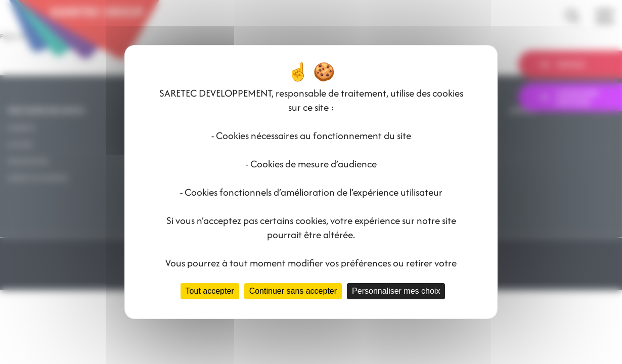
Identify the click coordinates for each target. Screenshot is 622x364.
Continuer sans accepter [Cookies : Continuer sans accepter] (293, 291)
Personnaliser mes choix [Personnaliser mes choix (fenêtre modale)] (396, 291)
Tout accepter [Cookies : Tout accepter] (210, 291)
